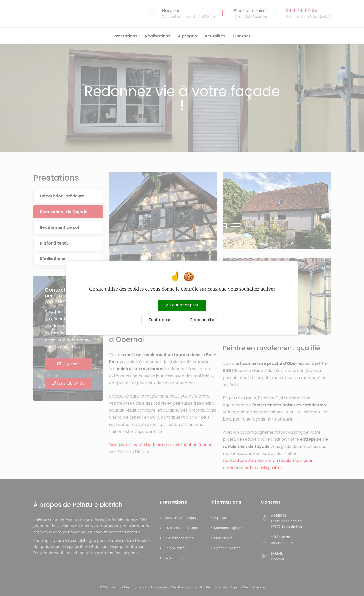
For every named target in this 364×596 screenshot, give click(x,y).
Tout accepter (182, 305)
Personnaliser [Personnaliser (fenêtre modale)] (204, 320)
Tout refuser (161, 320)
